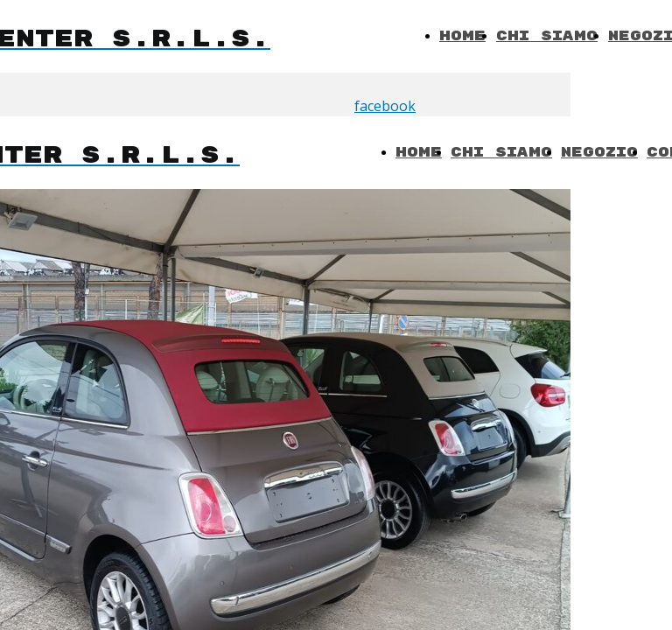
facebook (385, 106)
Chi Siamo (547, 36)
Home (462, 36)
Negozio (599, 153)
